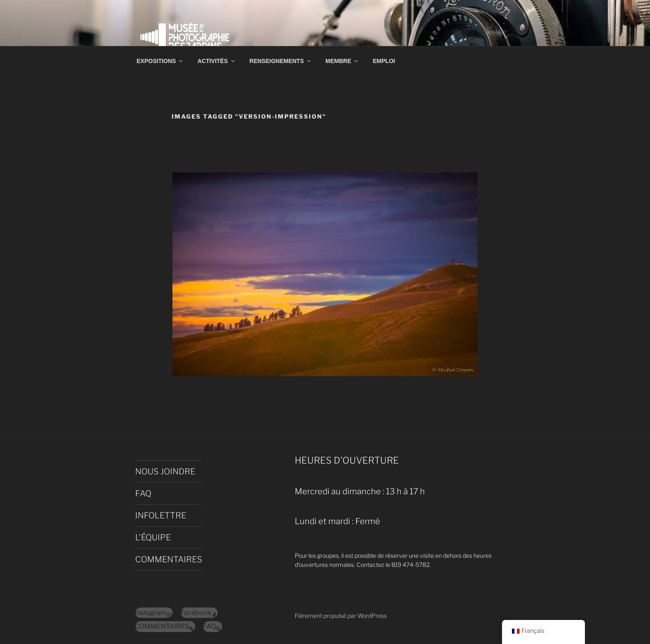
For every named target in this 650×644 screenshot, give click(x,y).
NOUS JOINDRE (165, 471)
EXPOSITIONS (160, 61)
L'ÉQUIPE (153, 537)
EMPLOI (384, 61)
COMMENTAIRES (169, 559)
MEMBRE (342, 61)
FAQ (143, 493)
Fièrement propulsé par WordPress (341, 616)
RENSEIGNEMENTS (281, 61)
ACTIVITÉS (216, 61)
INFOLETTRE (161, 515)
